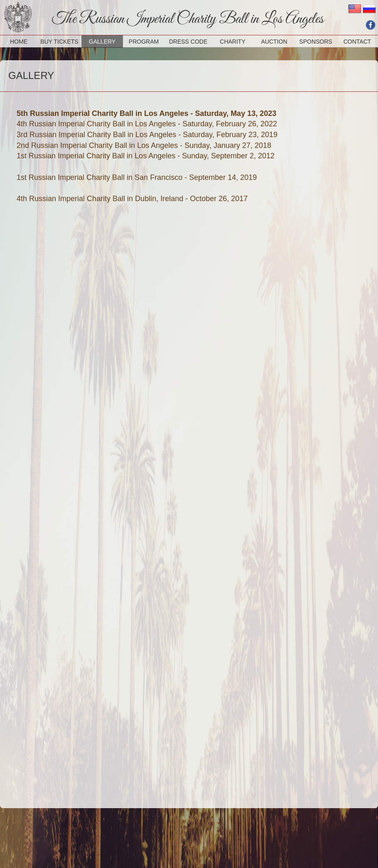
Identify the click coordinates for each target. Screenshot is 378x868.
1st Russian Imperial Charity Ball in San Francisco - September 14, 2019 (137, 177)
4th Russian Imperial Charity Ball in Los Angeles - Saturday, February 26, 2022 (147, 124)
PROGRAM (144, 42)
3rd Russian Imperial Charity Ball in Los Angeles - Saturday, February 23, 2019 (147, 135)
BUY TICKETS (59, 42)
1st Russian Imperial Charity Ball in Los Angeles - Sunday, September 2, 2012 (146, 156)
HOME (19, 42)
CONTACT (357, 42)
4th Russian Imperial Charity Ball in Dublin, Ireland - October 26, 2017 (132, 199)
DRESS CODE (188, 42)
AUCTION (274, 42)
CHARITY (232, 42)
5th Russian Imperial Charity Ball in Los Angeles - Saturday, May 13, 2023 (146, 113)
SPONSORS (315, 42)
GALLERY (102, 42)
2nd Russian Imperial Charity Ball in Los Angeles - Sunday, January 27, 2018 (144, 145)
